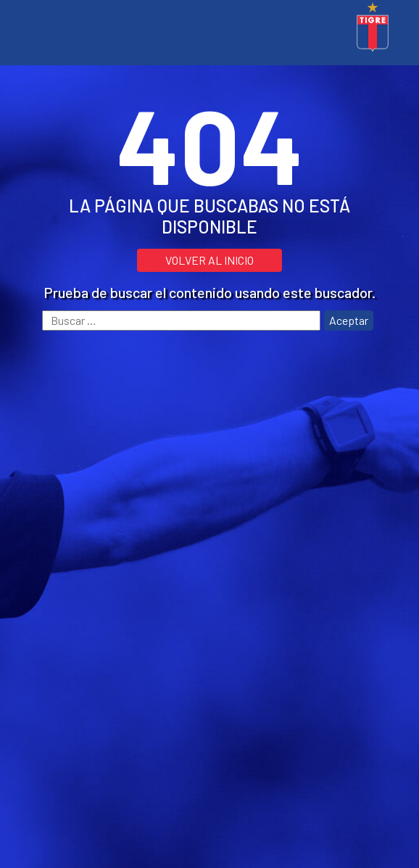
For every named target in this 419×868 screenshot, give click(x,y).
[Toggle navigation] (32, 29)
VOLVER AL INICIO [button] (209, 260)
